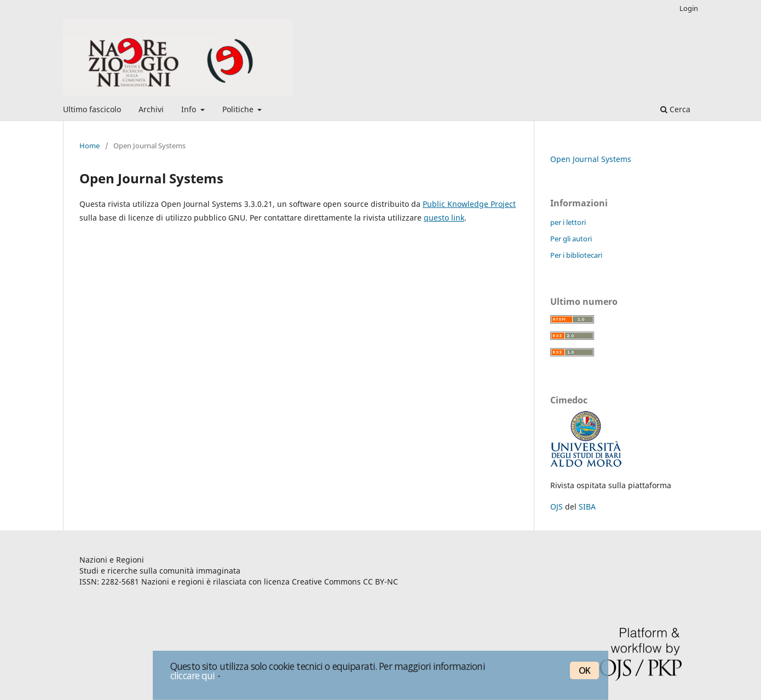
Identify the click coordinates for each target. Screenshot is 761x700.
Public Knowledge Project (469, 204)
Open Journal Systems (591, 159)
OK (584, 670)
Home (90, 146)
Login (689, 8)
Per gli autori (571, 239)
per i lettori (568, 222)
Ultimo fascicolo (92, 109)
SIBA (587, 507)
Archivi (151, 109)
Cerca (675, 109)
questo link (444, 218)
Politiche (239, 109)
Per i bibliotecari (576, 255)
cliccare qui (193, 675)
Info (190, 109)
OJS (557, 507)
